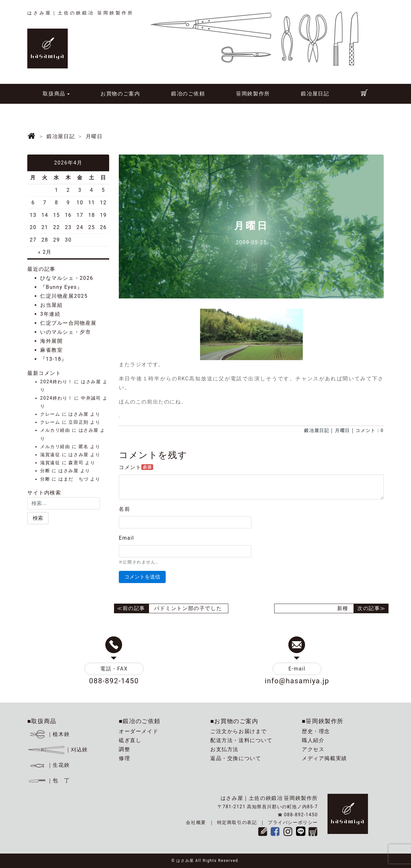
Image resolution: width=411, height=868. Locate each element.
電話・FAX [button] (114, 669)
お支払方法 (224, 749)
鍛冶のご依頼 (188, 94)
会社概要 (196, 822)
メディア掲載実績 (324, 758)
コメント (136, 467)
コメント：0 (370, 430)
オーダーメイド (139, 731)
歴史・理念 (316, 731)
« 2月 (45, 252)
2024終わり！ (56, 382)
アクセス (313, 749)
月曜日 (342, 430)
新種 (343, 608)
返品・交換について (236, 758)
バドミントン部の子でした (188, 608)
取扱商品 (54, 94)
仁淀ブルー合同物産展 (68, 323)
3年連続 (50, 314)
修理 (124, 758)
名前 (124, 509)
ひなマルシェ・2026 (67, 278)
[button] (38, 518)
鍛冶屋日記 (315, 94)
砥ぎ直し (130, 740)
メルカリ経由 (55, 430)
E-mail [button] (297, 669)
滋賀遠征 (50, 455)
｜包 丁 (48, 780)
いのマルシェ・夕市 (66, 332)
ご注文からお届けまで (239, 731)
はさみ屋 (91, 382)
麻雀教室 (51, 350)
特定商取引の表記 (237, 822)
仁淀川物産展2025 (64, 296)
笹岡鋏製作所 (253, 94)
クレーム (50, 414)
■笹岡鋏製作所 (323, 721)
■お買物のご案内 (234, 721)
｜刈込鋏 (58, 750)
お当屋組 (51, 305)
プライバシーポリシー (293, 822)
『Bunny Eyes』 (61, 287)
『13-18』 (54, 359)
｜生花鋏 (50, 765)
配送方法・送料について (241, 740)
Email (127, 538)
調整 (124, 749)
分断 (45, 471)
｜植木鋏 (50, 734)
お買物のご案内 (120, 94)
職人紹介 (313, 740)
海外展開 (51, 341)
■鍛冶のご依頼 (140, 721)
